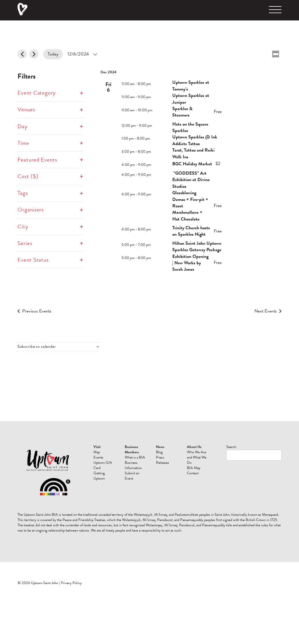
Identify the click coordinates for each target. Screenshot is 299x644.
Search (231, 447)
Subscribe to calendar (37, 347)
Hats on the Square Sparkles (190, 127)
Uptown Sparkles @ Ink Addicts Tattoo (195, 140)
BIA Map (194, 468)
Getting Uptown (99, 476)
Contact (193, 473)
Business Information (133, 465)
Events (98, 457)
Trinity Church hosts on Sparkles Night (191, 231)
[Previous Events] (22, 54)
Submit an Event (132, 476)
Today (53, 54)
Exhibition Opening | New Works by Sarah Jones (190, 263)
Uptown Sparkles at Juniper (191, 99)
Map (97, 452)
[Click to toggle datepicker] (82, 54)
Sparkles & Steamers (182, 112)
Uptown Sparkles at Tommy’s (191, 86)
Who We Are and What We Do (197, 457)
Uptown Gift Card (103, 465)
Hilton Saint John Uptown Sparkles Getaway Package (197, 247)
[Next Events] (34, 54)
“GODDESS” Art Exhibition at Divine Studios (191, 180)
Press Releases (162, 460)
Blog (159, 452)
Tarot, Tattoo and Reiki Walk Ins (193, 153)
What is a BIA (135, 457)
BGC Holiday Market (192, 164)
